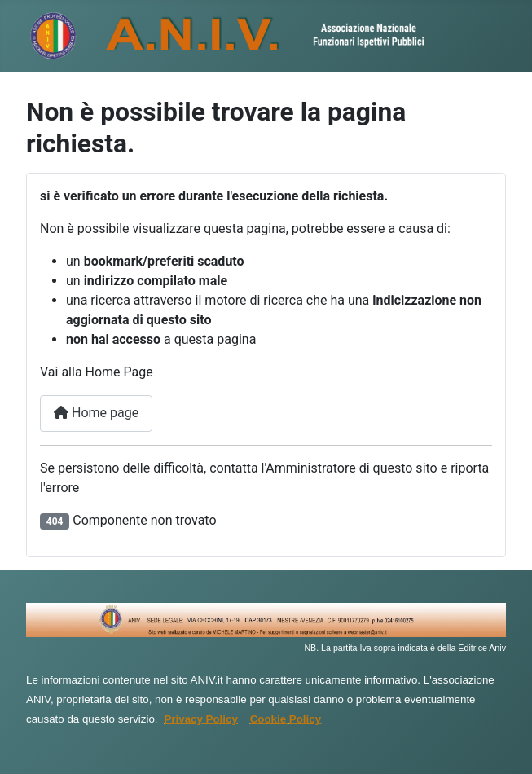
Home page (96, 413)
